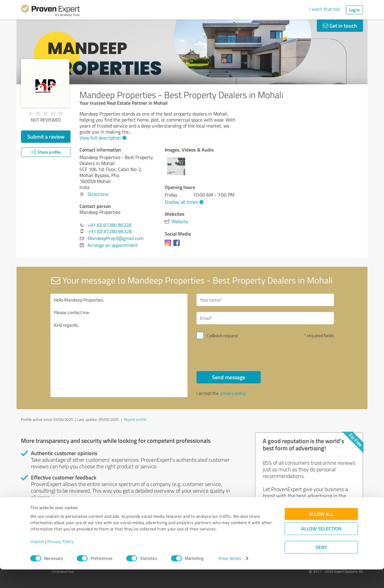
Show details (230, 577)
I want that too (325, 9)
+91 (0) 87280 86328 (109, 225)
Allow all (321, 532)
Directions (98, 194)
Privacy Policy (60, 560)
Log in (354, 10)
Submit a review (46, 136)
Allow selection (321, 547)
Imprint (37, 560)
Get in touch (340, 25)
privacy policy (233, 393)
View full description (102, 138)
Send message (229, 377)
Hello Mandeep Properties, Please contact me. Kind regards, (119, 345)
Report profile (135, 419)
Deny (321, 566)
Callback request (222, 336)
